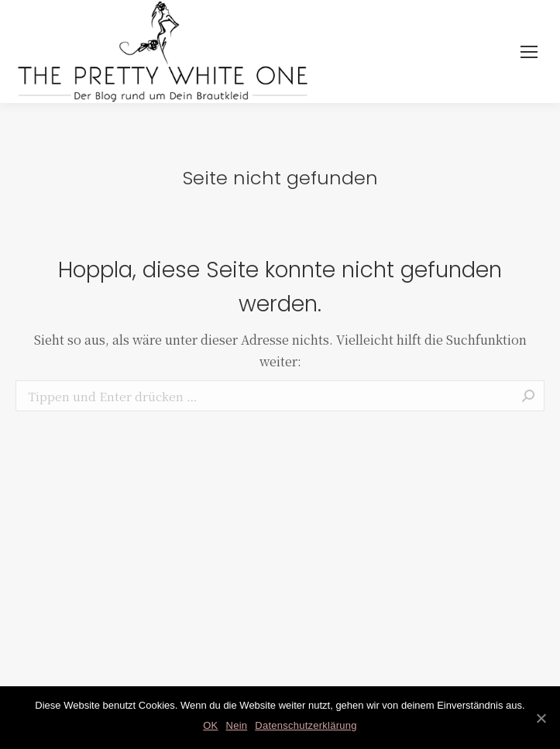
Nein (237, 725)
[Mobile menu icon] (529, 52)
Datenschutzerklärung (306, 725)
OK (210, 725)
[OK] (541, 718)
